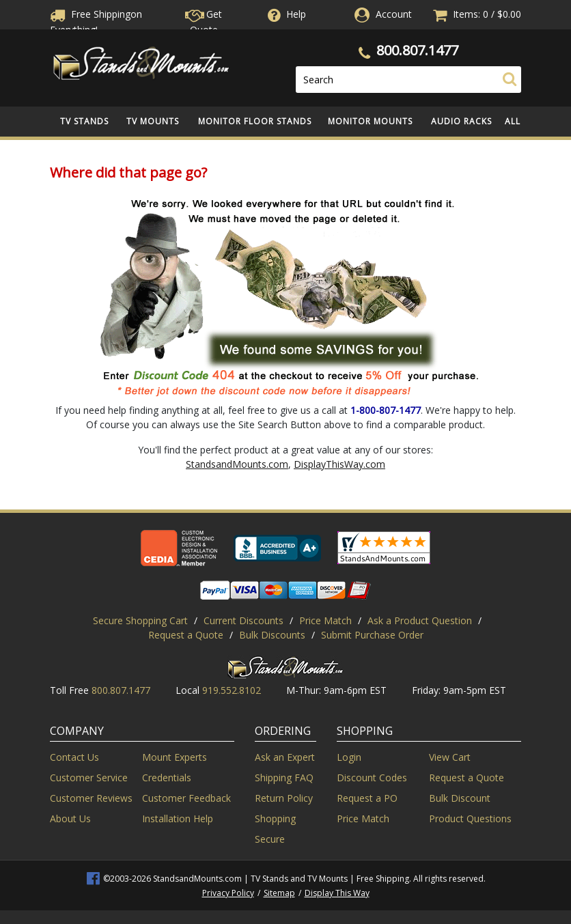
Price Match (325, 620)
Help (285, 14)
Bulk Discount (460, 798)
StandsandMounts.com (237, 464)
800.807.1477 (417, 50)
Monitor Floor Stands (255, 121)
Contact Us (74, 757)
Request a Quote (186, 635)
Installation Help (178, 818)
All (513, 121)
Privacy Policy (228, 893)
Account (394, 14)
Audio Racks (461, 121)
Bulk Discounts (272, 635)
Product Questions (470, 818)
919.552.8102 (232, 690)
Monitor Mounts (370, 121)
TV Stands (84, 121)
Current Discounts (243, 620)
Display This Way (337, 893)
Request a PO (367, 798)
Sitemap (279, 893)
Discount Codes (372, 778)
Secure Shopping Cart (140, 620)
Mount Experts (175, 757)
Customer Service (89, 778)
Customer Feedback (186, 798)
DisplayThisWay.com (339, 464)
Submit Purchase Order (372, 635)
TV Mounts (153, 121)
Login (349, 757)
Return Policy (284, 798)
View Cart (450, 757)
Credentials (167, 778)
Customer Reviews (91, 798)
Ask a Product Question (420, 620)
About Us (70, 818)
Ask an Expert (285, 757)
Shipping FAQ (284, 778)
